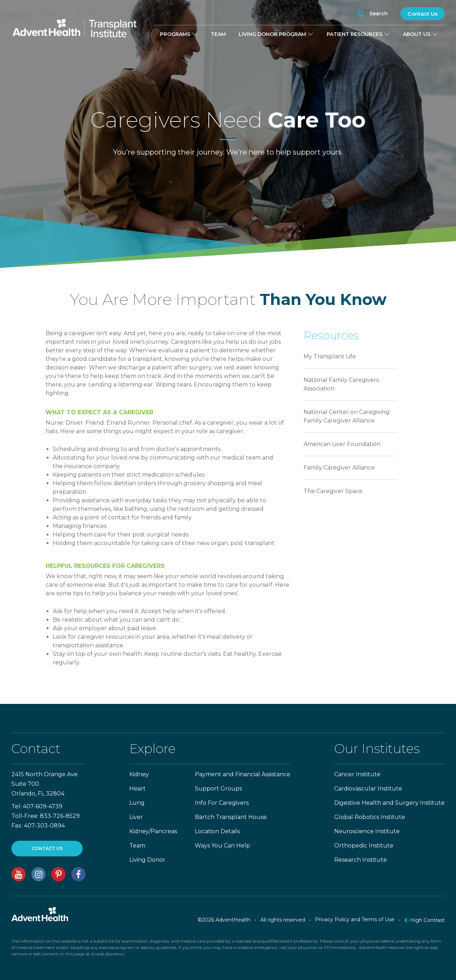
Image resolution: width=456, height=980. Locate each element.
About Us (421, 34)
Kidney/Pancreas (153, 831)
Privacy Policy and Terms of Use (355, 919)
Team (218, 34)
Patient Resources (358, 34)
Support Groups (218, 789)
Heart (138, 789)
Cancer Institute (357, 774)
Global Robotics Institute (370, 817)
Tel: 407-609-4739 (37, 806)
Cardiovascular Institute (368, 789)
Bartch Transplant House (231, 817)
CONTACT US (47, 848)
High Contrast (424, 920)
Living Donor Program (276, 34)
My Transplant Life (330, 356)
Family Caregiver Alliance (339, 468)
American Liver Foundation (342, 444)
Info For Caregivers (222, 803)
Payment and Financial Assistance (243, 774)
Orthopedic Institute (364, 846)
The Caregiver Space (333, 491)
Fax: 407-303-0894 (38, 826)
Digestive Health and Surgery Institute (389, 803)
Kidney (139, 774)
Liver (136, 817)
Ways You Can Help (222, 846)
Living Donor (147, 860)
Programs (179, 34)
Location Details (217, 831)
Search (373, 14)
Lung (137, 803)
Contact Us (423, 14)
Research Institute (361, 860)
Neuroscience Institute (367, 831)
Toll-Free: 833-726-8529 (46, 816)
